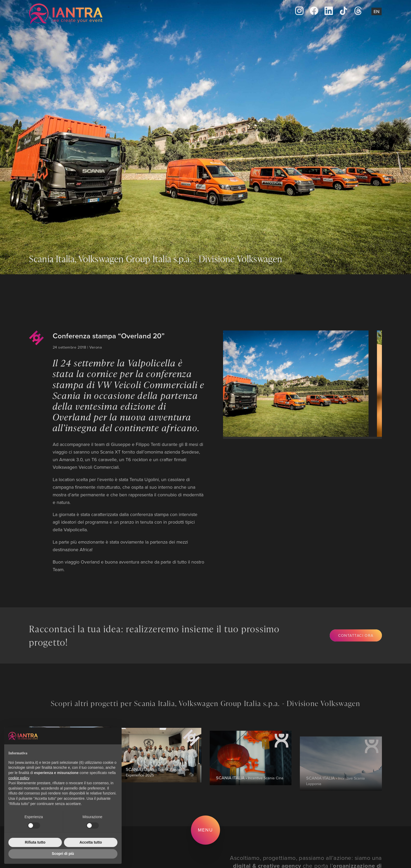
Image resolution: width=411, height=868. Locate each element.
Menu (206, 830)
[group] (291, 383)
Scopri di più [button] (63, 854)
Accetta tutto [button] (91, 842)
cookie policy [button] (19, 778)
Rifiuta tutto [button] (35, 842)
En (377, 11)
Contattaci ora (356, 635)
